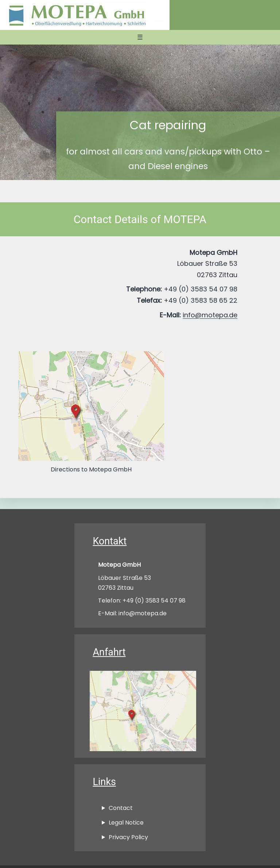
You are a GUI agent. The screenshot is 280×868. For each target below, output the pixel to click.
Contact (121, 808)
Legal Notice (126, 823)
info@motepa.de (210, 315)
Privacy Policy (128, 837)
